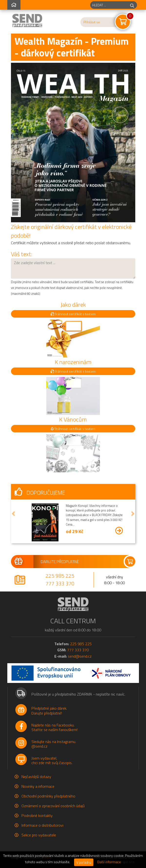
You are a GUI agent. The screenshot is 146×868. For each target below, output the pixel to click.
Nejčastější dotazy (36, 777)
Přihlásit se (92, 22)
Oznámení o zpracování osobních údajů (53, 806)
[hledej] (132, 5)
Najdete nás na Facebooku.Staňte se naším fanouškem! (54, 727)
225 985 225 (60, 576)
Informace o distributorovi (42, 825)
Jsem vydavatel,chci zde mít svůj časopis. (52, 760)
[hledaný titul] (109, 5)
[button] (13, 514)
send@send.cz (80, 656)
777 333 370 (60, 583)
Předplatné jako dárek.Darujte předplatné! (49, 711)
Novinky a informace (38, 786)
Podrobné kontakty (37, 815)
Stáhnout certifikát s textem (73, 314)
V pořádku (84, 862)
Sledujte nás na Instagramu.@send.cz (54, 744)
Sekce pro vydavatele (39, 835)
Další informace (109, 862)
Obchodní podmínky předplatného (48, 796)
